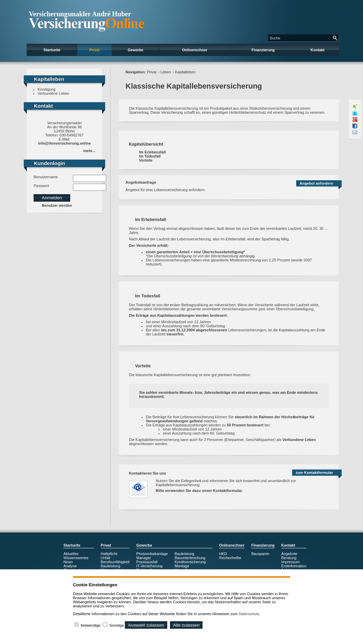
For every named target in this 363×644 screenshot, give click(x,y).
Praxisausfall (147, 562)
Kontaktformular (227, 491)
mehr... (89, 151)
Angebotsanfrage (141, 182)
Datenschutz (249, 614)
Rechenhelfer (230, 558)
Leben (166, 72)
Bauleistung (111, 566)
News (68, 562)
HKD (223, 554)
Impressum (290, 562)
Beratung (289, 558)
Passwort (41, 186)
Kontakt (318, 50)
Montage (182, 566)
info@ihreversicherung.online (64, 143)
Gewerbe (135, 50)
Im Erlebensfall (152, 152)
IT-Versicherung (149, 566)
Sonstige (117, 625)
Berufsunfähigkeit (115, 562)
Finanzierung (263, 50)
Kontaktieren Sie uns (147, 473)
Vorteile (146, 160)
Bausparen (260, 554)
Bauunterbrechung (190, 558)
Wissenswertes (76, 558)
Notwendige (91, 625)
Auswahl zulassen (146, 625)
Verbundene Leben (53, 93)
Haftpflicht (109, 554)
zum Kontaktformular (314, 473)
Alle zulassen (186, 625)
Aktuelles (71, 554)
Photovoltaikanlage (152, 554)
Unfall (106, 558)
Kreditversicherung (190, 562)
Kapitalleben (185, 72)
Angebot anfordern (316, 183)
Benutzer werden (57, 205)
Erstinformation (294, 566)
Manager (144, 558)
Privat (94, 50)
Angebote (289, 554)
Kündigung (47, 89)
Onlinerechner (195, 50)
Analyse (70, 566)
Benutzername (46, 177)
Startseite (52, 50)
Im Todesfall (150, 156)
